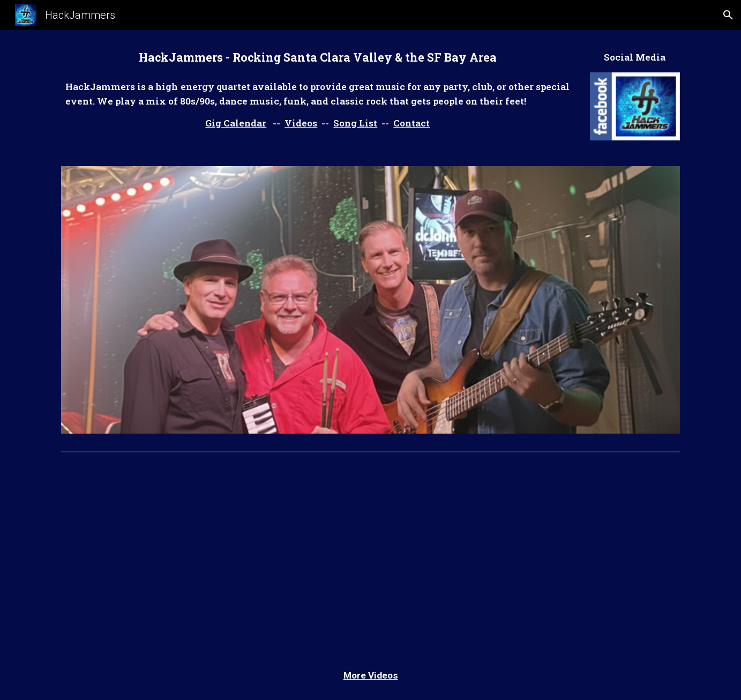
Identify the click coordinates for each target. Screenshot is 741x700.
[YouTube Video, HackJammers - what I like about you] (529, 554)
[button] (728, 15)
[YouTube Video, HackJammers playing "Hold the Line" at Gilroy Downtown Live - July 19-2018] (212, 554)
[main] (317, 58)
